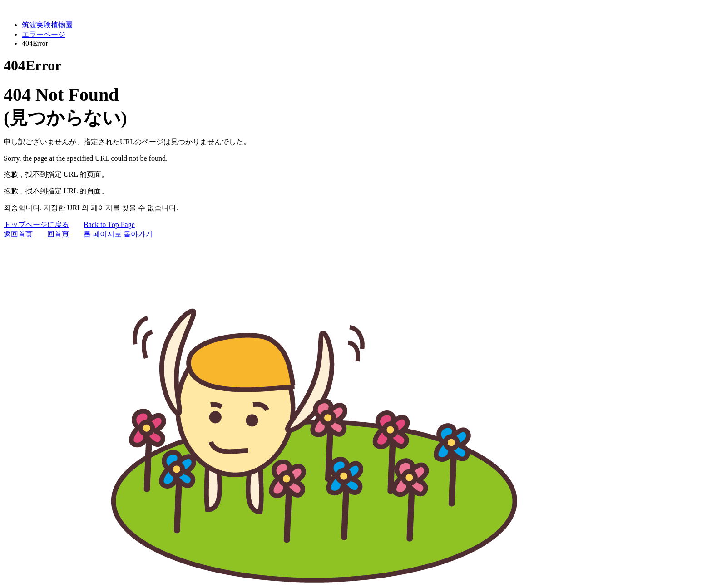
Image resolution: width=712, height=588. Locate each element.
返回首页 (18, 234)
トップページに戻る (36, 225)
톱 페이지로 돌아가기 (118, 234)
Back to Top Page (109, 225)
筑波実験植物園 (47, 25)
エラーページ (44, 34)
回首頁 (58, 234)
